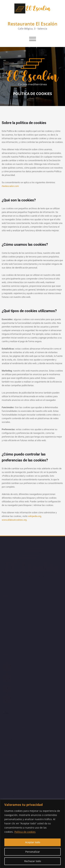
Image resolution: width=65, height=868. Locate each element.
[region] (32, 834)
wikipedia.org (35, 516)
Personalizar (33, 852)
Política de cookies (25, 832)
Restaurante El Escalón (32, 24)
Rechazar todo (33, 861)
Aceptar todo (33, 842)
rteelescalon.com (10, 186)
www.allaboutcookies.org (14, 520)
